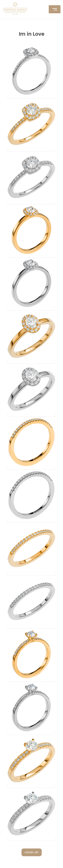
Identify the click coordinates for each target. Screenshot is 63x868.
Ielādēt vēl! (32, 852)
